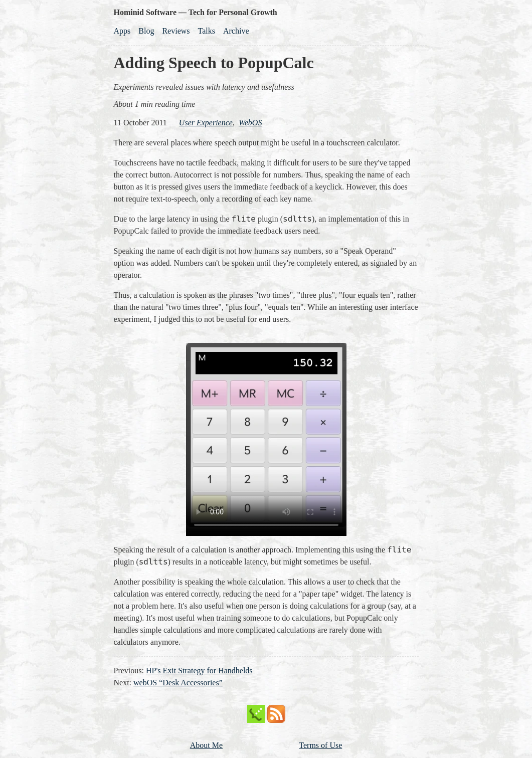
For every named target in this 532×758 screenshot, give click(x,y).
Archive (236, 31)
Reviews (176, 31)
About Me (206, 745)
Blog (146, 31)
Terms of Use (320, 745)
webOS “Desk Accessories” (178, 683)
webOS (250, 123)
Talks (207, 31)
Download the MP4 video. (266, 435)
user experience (206, 123)
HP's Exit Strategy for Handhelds (199, 671)
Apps (122, 31)
